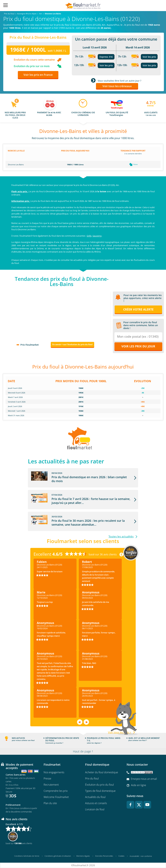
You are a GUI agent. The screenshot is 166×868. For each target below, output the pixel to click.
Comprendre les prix (56, 791)
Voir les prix (106, 65)
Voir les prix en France (38, 75)
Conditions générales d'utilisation (58, 856)
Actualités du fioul (95, 797)
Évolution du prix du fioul (99, 785)
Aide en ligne (139, 785)
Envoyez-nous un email (144, 779)
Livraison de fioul (95, 809)
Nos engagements (54, 772)
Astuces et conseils (96, 803)
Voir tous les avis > (120, 732)
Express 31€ (106, 57)
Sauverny (97, 236)
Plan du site (50, 803)
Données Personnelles (104, 856)
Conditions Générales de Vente (27, 856)
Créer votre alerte (138, 309)
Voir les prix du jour (138, 346)
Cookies (121, 856)
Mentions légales (83, 856)
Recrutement (51, 785)
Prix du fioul (92, 778)
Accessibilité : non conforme (141, 856)
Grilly (89, 236)
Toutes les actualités (121, 536)
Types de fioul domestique (100, 791)
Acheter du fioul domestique (102, 772)
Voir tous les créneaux (117, 86)
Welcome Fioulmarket (56, 797)
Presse (47, 778)
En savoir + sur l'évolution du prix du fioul (72, 344)
